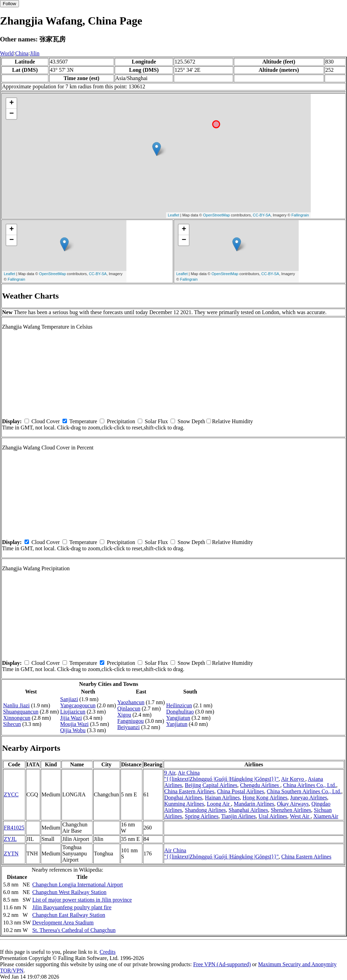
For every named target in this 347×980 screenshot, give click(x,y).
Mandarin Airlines (254, 804)
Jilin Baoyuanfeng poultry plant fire (72, 907)
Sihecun (12, 724)
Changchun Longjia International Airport (78, 885)
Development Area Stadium (63, 923)
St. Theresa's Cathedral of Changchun (74, 930)
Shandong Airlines (205, 810)
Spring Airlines (201, 816)
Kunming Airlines (184, 804)
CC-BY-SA (262, 215)
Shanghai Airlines (248, 810)
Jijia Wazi (71, 718)
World (7, 53)
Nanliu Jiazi (16, 705)
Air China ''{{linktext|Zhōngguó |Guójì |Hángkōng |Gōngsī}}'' (221, 776)
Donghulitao (180, 712)
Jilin (35, 53)
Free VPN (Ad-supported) (222, 964)
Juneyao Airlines (309, 798)
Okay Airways (293, 804)
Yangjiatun (178, 718)
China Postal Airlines (241, 791)
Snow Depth (191, 421)
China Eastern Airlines (189, 791)
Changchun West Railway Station (69, 892)
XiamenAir (326, 816)
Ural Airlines (273, 816)
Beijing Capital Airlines (211, 785)
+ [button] (12, 103)
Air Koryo (293, 779)
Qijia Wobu (73, 730)
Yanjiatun (177, 724)
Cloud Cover (46, 421)
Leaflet (173, 215)
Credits (107, 952)
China (22, 53)
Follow (9, 4)
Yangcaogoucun (78, 705)
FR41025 (14, 828)
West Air (300, 816)
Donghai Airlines (183, 798)
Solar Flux (156, 421)
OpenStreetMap (216, 215)
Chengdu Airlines (260, 785)
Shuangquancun (21, 712)
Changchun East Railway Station (69, 915)
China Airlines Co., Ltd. (310, 785)
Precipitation (121, 421)
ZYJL (10, 839)
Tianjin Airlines (238, 816)
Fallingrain (300, 215)
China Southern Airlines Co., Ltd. (304, 791)
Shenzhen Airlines (291, 810)
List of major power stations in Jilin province (82, 900)
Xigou (124, 715)
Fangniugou (131, 721)
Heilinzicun (179, 705)
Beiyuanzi (129, 727)
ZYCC (11, 794)
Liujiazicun (73, 712)
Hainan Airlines (223, 798)
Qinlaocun (129, 709)
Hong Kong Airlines (265, 798)
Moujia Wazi (74, 724)
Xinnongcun (17, 718)
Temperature (83, 421)
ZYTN (11, 853)
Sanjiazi (69, 699)
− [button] (12, 114)
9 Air (170, 773)
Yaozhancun (131, 702)
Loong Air (219, 804)
